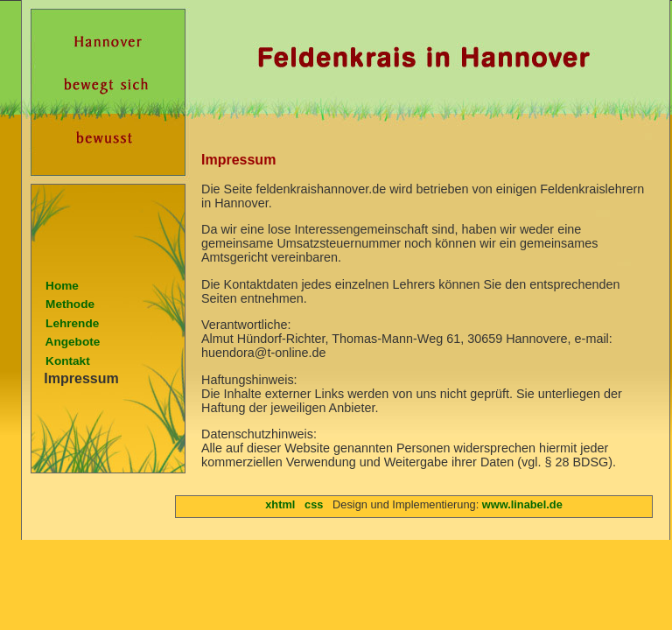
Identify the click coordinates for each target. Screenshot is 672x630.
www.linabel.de (522, 504)
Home (56, 286)
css (314, 504)
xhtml (280, 504)
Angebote (66, 342)
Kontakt (61, 361)
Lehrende (66, 323)
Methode (63, 304)
